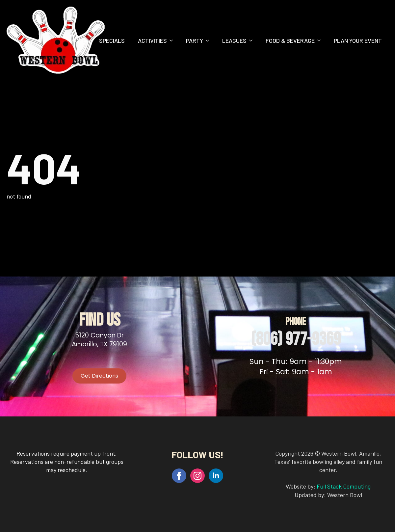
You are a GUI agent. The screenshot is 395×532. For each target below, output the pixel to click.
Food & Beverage (290, 40)
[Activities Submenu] (173, 40)
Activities (152, 40)
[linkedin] (216, 476)
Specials (112, 40)
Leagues (234, 40)
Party (195, 40)
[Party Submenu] (209, 40)
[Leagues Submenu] (253, 40)
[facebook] (179, 476)
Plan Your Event (358, 40)
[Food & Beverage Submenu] (321, 40)
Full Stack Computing (344, 486)
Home (79, 40)
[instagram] (197, 476)
